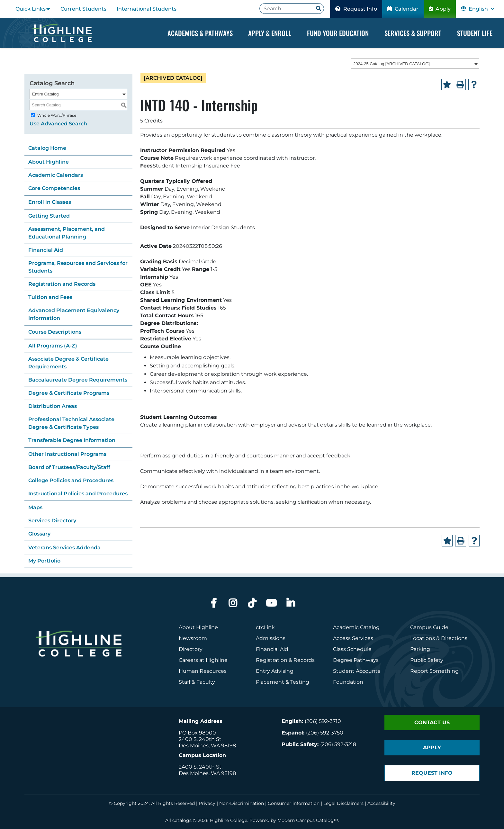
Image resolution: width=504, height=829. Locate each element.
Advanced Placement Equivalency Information (74, 314)
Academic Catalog (356, 627)
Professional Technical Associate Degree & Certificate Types (71, 423)
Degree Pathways (356, 660)
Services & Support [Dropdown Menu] (413, 33)
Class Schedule (352, 649)
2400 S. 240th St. (201, 739)
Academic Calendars (56, 175)
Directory (191, 649)
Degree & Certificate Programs (69, 393)
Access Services (353, 638)
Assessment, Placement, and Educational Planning (67, 233)
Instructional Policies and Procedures (78, 494)
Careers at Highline (203, 660)
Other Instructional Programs (67, 454)
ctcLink (265, 627)
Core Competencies (54, 188)
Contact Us (432, 722)
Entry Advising (275, 671)
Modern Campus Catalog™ (308, 820)
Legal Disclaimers (343, 803)
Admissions (271, 638)
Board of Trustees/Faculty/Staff (69, 467)
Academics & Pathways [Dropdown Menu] (200, 33)
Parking (420, 649)
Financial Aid (46, 250)
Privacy (207, 803)
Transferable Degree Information (72, 440)
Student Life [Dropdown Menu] (475, 33)
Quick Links (31, 9)
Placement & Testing (283, 682)
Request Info (356, 9)
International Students (147, 9)
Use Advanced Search (58, 124)
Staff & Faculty (197, 682)
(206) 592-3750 (325, 733)
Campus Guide (429, 627)
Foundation (348, 682)
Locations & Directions (439, 638)
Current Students (83, 9)
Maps (35, 507)
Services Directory (52, 521)
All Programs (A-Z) (53, 346)
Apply (440, 9)
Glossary (39, 534)
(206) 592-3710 (323, 721)
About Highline (49, 162)
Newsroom (193, 638)
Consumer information (294, 803)
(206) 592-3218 (338, 744)
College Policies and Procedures (71, 480)
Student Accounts (357, 671)
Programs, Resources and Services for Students (78, 267)
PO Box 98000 (197, 733)
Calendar (403, 9)
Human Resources (203, 671)
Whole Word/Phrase (57, 115)
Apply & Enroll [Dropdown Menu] (270, 33)
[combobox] (415, 64)
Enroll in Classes (50, 202)
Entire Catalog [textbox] (45, 94)
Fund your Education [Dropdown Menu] (338, 33)
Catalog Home (47, 148)
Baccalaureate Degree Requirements (78, 380)
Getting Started (49, 216)
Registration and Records (62, 284)
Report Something (434, 671)
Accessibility (381, 803)
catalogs (182, 820)
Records (304, 660)
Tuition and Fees (50, 297)
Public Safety (427, 660)
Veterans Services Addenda (64, 548)
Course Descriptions (55, 332)
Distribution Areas (53, 406)
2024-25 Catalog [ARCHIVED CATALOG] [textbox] (392, 64)
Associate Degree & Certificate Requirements (68, 363)
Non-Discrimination (242, 803)
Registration (272, 660)
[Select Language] (481, 9)
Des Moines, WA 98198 (207, 746)
